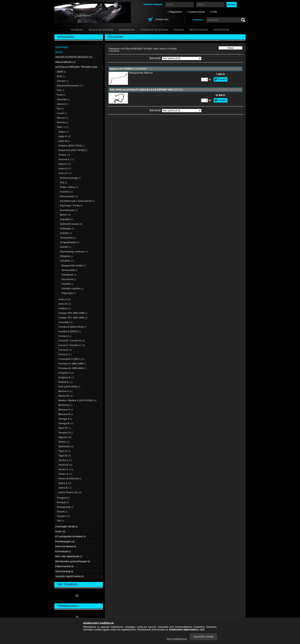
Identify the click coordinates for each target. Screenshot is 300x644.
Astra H (163, 49)
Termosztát (69, 270)
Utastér (66, 247)
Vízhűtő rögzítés (72, 288)
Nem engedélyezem (177, 639)
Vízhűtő (67, 284)
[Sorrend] (182, 58)
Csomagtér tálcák (66, 526)
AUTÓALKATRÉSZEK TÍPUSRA (137, 49)
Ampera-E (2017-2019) (73, 150)
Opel (156, 49)
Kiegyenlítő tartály (74, 265)
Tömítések (69, 275)
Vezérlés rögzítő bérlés (69, 576)
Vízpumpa (69, 293)
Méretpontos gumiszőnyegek (73, 561)
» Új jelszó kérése (196, 12)
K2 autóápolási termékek (70, 536)
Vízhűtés (173, 49)
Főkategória (114, 49)
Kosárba (222, 79)
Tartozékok (68, 238)
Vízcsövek (69, 279)
